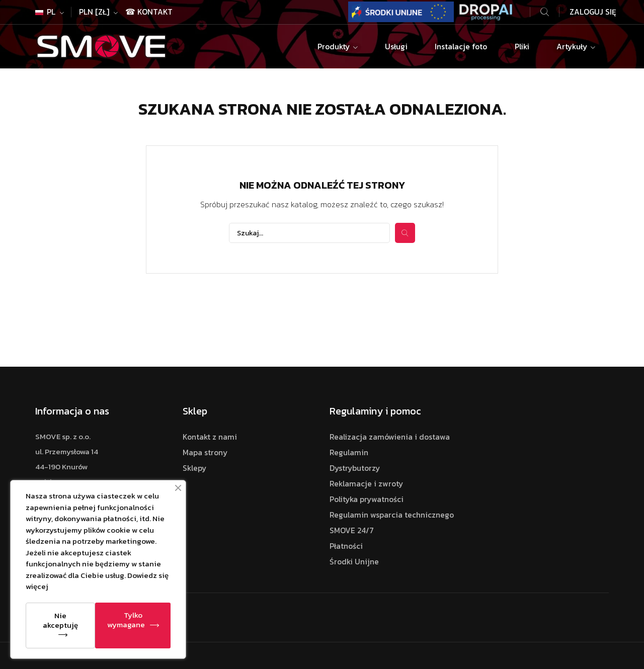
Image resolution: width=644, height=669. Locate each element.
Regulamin (349, 452)
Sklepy (194, 468)
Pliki (522, 47)
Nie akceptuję (60, 620)
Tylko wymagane (126, 620)
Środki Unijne (354, 562)
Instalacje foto (461, 47)
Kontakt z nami (210, 437)
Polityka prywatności (367, 499)
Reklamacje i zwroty (366, 484)
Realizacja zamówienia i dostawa (390, 437)
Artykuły (573, 47)
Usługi (396, 47)
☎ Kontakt (149, 12)
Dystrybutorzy (355, 468)
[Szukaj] (309, 233)
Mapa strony (205, 452)
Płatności (346, 546)
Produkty (335, 47)
